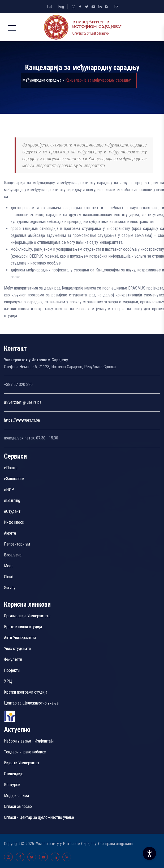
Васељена (13, 555)
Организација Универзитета (27, 616)
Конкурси (12, 785)
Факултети (13, 659)
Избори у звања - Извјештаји (29, 741)
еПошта (11, 468)
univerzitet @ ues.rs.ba (23, 402)
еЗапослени (14, 479)
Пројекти (12, 670)
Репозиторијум (17, 544)
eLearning (12, 500)
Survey (10, 588)
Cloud (9, 577)
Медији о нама (16, 796)
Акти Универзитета (20, 638)
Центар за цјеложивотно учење (31, 703)
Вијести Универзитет (22, 763)
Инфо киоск (14, 522)
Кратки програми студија (26, 692)
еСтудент (12, 511)
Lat (49, 7)
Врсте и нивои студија (23, 627)
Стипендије (14, 774)
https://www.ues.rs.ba (22, 420)
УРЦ (8, 681)
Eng (61, 7)
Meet (8, 566)
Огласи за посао (18, 806)
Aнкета (10, 533)
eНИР (9, 490)
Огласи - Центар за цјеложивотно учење (39, 817)
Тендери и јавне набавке (25, 752)
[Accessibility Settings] (149, 853)
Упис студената (17, 649)
